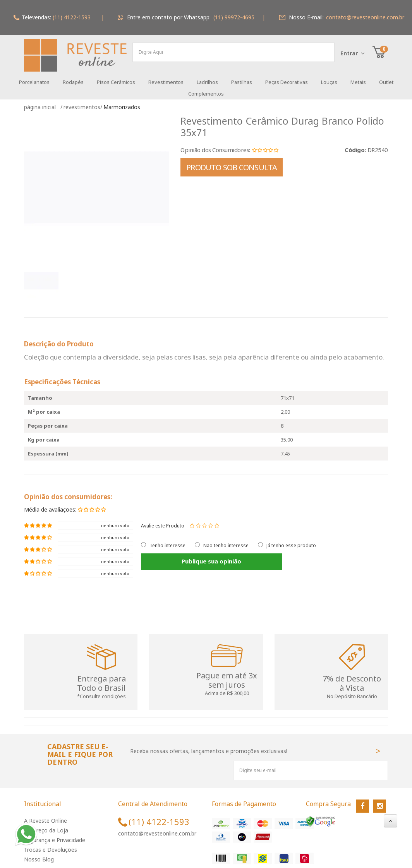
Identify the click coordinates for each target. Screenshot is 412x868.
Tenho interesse (167, 540)
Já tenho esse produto (291, 540)
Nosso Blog (39, 853)
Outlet (386, 76)
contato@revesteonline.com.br (157, 828)
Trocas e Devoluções (51, 844)
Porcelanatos (34, 76)
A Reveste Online (45, 815)
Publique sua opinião (184, 555)
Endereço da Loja (46, 824)
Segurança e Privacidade (55, 834)
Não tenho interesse (226, 540)
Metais (358, 76)
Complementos (206, 88)
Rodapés (73, 76)
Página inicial (41, 101)
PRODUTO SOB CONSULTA (232, 162)
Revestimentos (166, 76)
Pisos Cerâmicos (116, 76)
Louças (329, 76)
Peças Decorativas (287, 76)
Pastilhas (242, 76)
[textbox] (233, 52)
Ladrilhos (207, 76)
